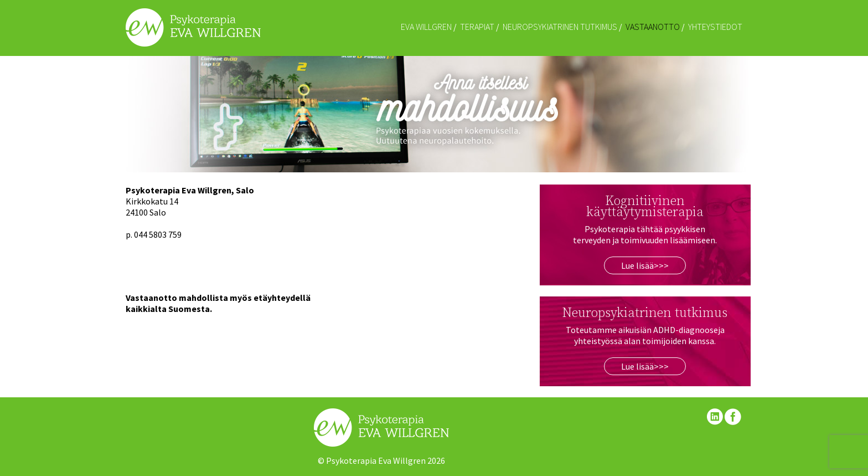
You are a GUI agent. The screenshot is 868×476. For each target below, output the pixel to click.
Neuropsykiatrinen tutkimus (560, 27)
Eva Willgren (426, 27)
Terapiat (477, 27)
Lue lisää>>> (645, 265)
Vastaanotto (653, 27)
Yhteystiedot (715, 27)
